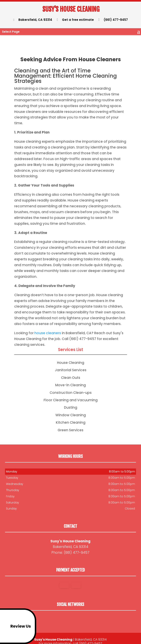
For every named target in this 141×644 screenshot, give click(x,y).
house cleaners (48, 327)
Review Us (16, 626)
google (70, 614)
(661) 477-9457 (113, 20)
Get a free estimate (75, 20)
